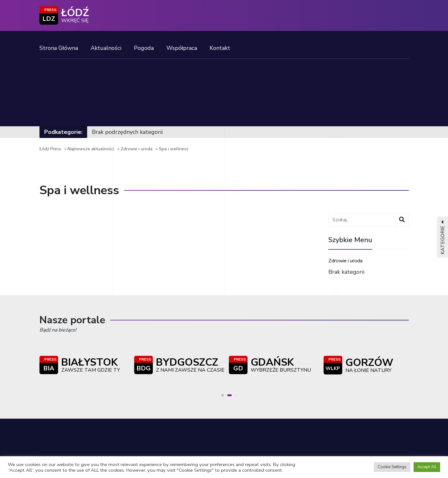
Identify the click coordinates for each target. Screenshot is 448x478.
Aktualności (106, 48)
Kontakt (220, 48)
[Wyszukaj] (402, 220)
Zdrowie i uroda (137, 149)
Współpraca (182, 48)
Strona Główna (59, 48)
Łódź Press (50, 149)
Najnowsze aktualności (91, 149)
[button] (224, 395)
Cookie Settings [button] (392, 467)
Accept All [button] (427, 467)
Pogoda (144, 48)
